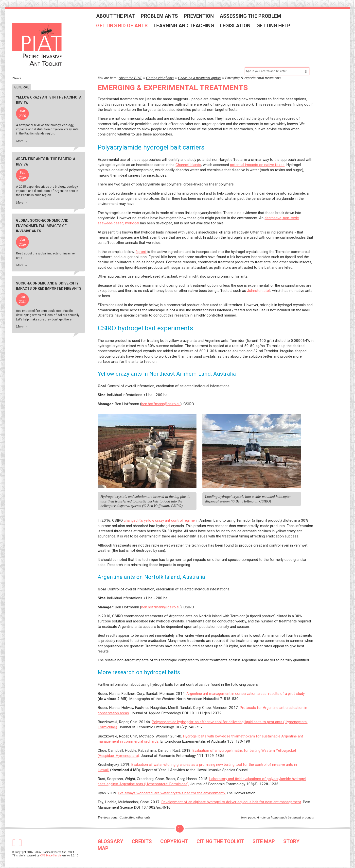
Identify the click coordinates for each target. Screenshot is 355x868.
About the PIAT (120, 18)
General (22, 80)
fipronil (141, 245)
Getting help (278, 28)
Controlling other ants (135, 810)
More (20, 134)
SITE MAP (264, 835)
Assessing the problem (255, 18)
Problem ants (164, 18)
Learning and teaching (189, 28)
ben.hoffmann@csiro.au (161, 397)
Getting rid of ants (127, 28)
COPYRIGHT (174, 835)
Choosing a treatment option (199, 71)
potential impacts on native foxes (257, 158)
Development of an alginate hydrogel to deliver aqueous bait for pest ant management (231, 795)
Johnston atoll (259, 284)
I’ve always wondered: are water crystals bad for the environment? (172, 786)
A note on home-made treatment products (285, 810)
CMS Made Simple (51, 849)
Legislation (240, 28)
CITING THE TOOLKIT (220, 835)
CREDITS (142, 835)
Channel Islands (188, 158)
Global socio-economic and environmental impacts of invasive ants (42, 219)
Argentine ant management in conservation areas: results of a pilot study (246, 686)
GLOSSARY (110, 835)
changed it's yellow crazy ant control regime (159, 514)
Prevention (204, 18)
